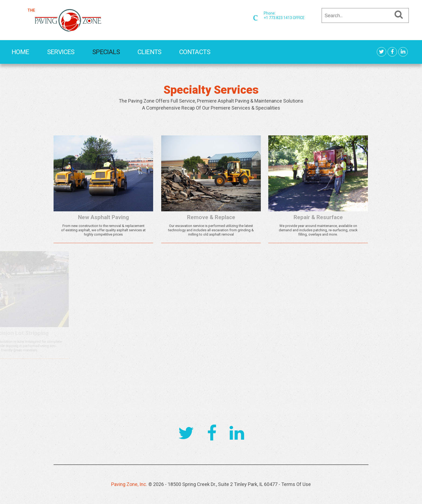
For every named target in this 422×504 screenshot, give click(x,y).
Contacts (195, 52)
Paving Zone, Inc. (129, 484)
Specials (106, 52)
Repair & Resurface (292, 217)
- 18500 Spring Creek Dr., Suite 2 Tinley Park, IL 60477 (222, 484)
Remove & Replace (202, 217)
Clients (150, 52)
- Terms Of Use (295, 484)
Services (61, 52)
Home (20, 52)
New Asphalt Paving (102, 217)
